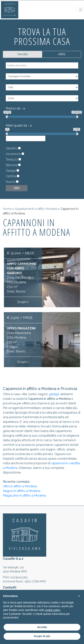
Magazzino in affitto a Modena (24, 495)
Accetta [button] (42, 627)
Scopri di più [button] (42, 636)
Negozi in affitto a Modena (22, 491)
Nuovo (10, 182)
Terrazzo (12, 159)
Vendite (23, 54)
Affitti (62, 54)
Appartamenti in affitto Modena (36, 209)
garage (54, 394)
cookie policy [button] (52, 610)
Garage (11, 171)
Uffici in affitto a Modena (20, 486)
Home (7, 209)
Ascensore (13, 154)
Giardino (12, 148)
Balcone (12, 165)
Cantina (11, 176)
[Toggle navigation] (81, 10)
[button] (79, 596)
